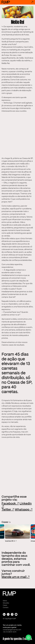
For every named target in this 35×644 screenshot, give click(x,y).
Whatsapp (24, 510)
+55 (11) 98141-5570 (10, 632)
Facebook (10, 504)
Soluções (6, 603)
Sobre (5, 601)
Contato (6, 608)
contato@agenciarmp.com (12, 630)
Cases (6, 522)
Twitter (8, 510)
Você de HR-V (11, 541)
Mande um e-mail (16, 577)
